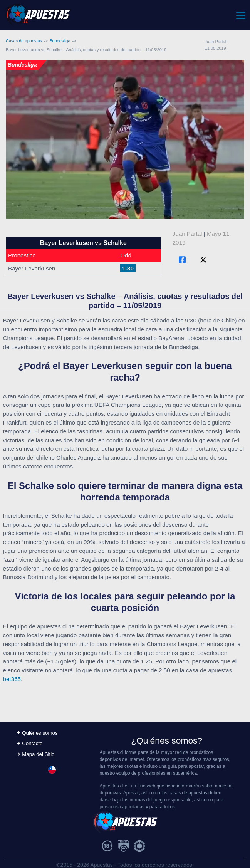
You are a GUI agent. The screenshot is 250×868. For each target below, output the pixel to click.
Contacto (32, 743)
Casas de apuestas (24, 41)
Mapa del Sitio (38, 754)
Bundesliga (60, 41)
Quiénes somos (40, 733)
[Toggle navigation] (240, 15)
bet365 (12, 679)
